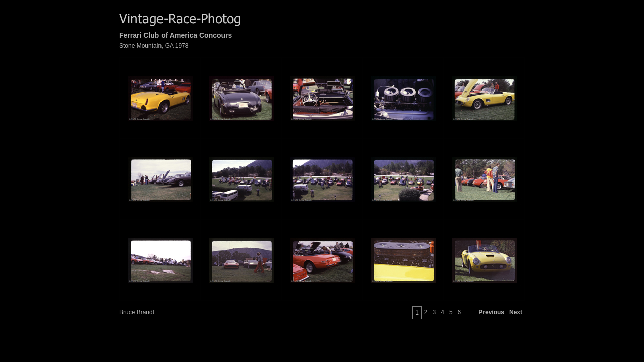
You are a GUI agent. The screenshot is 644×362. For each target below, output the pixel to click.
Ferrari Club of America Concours (176, 35)
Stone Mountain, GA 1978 (154, 46)
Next (516, 312)
